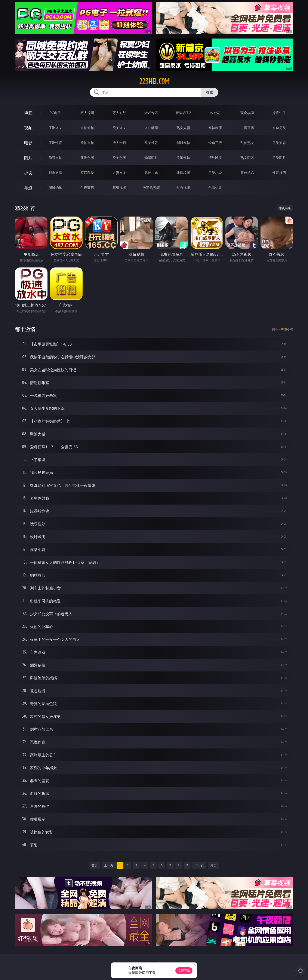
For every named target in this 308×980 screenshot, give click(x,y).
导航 (28, 188)
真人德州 (87, 113)
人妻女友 (119, 173)
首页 (95, 865)
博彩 (28, 113)
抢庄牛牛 (279, 113)
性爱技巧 (279, 173)
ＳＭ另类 (279, 128)
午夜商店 (87, 188)
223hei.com (154, 81)
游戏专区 (151, 113)
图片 (28, 158)
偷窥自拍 (55, 158)
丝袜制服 (215, 128)
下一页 (199, 865)
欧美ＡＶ (119, 128)
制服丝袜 (183, 143)
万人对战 (119, 113)
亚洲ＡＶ (55, 128)
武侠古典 (151, 173)
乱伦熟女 (247, 143)
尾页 (213, 865)
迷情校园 (183, 173)
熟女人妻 (183, 128)
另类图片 (279, 158)
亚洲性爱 (55, 143)
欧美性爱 (151, 143)
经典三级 (215, 143)
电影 (28, 143)
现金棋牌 (247, 113)
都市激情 (55, 173)
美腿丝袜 (183, 158)
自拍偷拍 (87, 128)
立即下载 (184, 970)
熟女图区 (247, 158)
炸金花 (215, 113)
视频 (28, 128)
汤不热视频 (151, 188)
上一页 (109, 865)
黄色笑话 (247, 173)
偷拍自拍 (87, 143)
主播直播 (247, 128)
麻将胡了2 (183, 113)
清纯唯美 (215, 158)
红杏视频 (183, 188)
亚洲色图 (87, 158)
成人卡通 (119, 143)
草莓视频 (119, 188)
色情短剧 (215, 188)
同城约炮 (55, 188)
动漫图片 (151, 158)
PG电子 (55, 113)
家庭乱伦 (87, 173)
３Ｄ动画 (151, 128)
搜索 (210, 92)
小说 (28, 173)
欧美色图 (119, 158)
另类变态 (279, 143)
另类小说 (215, 173)
